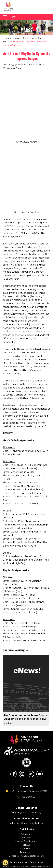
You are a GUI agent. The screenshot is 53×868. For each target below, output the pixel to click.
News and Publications (24, 38)
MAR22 (7, 42)
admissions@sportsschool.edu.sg (27, 823)
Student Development (26, 841)
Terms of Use (37, 862)
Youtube (39, 774)
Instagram (22, 774)
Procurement (26, 852)
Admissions (26, 834)
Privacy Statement (19, 862)
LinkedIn (31, 774)
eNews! (27, 845)
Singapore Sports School (10, 7)
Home (6, 38)
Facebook (14, 774)
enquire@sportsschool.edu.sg (27, 813)
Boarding (27, 838)
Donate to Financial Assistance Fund (27, 856)
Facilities (26, 849)
